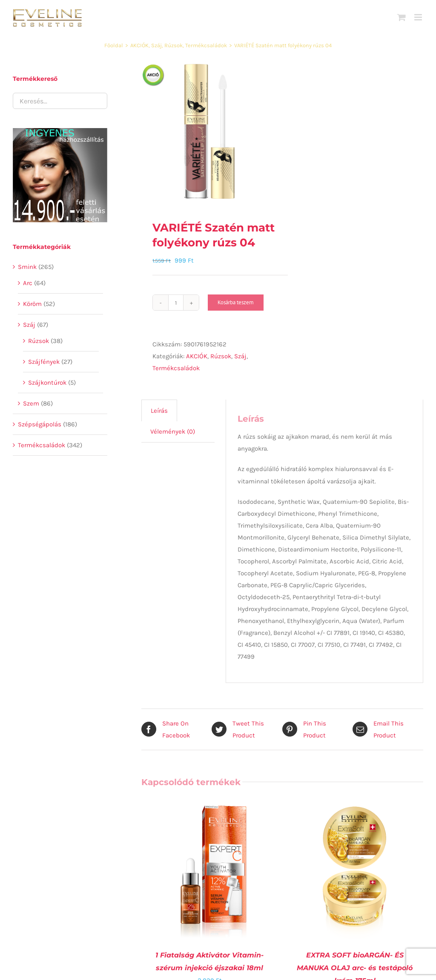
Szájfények (44, 362)
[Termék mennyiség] (176, 303)
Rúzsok (221, 356)
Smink (27, 267)
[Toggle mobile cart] (402, 17)
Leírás (159, 411)
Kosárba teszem (236, 302)
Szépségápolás (40, 424)
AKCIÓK (197, 356)
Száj (240, 356)
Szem (31, 403)
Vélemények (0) (173, 431)
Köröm (32, 304)
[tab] (159, 410)
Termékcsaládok (176, 368)
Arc (28, 283)
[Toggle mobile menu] (419, 17)
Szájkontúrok (47, 383)
